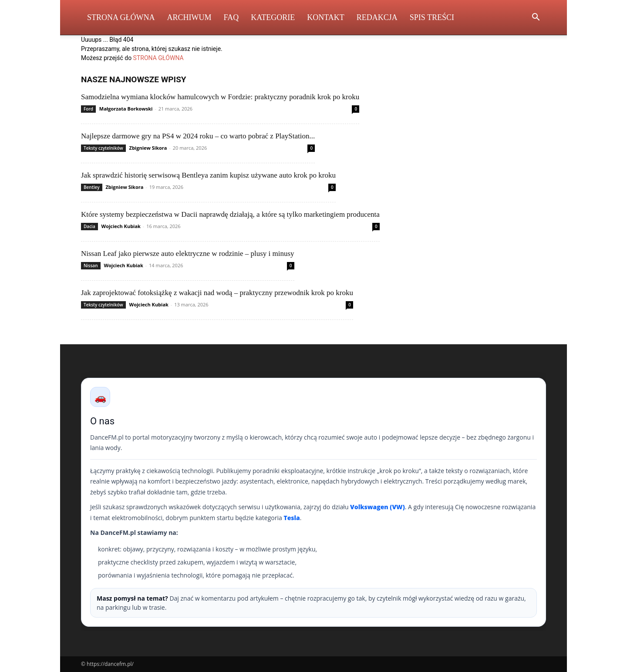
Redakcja (377, 17)
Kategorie (273, 17)
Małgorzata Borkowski (126, 109)
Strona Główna (121, 17)
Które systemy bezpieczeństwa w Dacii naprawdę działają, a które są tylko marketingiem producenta (230, 214)
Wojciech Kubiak (121, 226)
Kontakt (326, 17)
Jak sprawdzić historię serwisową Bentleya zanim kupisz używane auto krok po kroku (208, 175)
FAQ (231, 17)
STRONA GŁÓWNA (158, 58)
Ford (88, 109)
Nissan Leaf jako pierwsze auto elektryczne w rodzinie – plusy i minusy (188, 254)
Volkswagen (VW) (378, 507)
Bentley (92, 187)
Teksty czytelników (103, 148)
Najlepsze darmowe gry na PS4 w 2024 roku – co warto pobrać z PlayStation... (198, 136)
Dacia (89, 226)
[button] (536, 18)
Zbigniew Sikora (148, 148)
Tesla (292, 518)
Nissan (91, 265)
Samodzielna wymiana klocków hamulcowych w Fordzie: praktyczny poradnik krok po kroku (220, 97)
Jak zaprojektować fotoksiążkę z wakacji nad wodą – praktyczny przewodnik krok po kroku (217, 293)
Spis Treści (432, 17)
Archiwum (189, 17)
